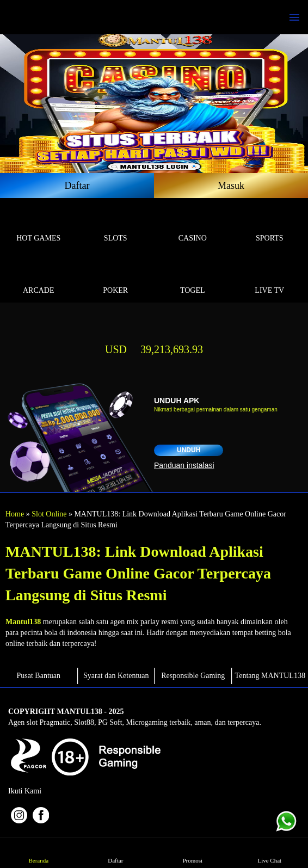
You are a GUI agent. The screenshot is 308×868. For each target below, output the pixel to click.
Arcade (39, 278)
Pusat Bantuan (39, 676)
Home (15, 514)
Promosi (192, 852)
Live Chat (270, 852)
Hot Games (39, 226)
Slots (116, 226)
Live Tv (270, 278)
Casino (193, 226)
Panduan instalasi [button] (184, 465)
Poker (116, 278)
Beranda (38, 852)
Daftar (77, 186)
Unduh (189, 450)
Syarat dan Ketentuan (116, 676)
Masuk (231, 186)
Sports (270, 226)
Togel (193, 278)
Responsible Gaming (193, 676)
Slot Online (49, 514)
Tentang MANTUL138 (270, 676)
